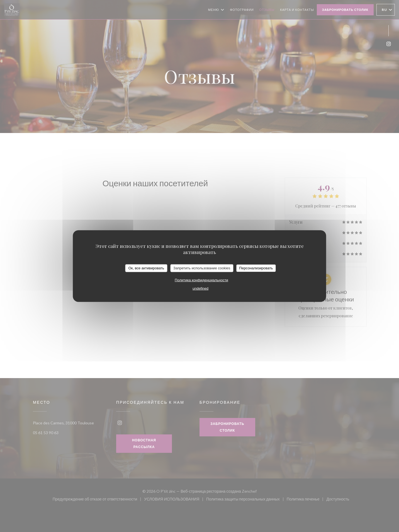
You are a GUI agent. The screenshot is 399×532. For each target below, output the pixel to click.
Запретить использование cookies (202, 268)
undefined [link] (200, 288)
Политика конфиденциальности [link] (201, 280)
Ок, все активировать (146, 268)
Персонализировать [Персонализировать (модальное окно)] (256, 268)
